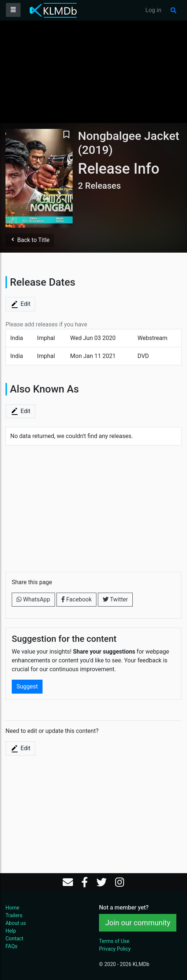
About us (16, 923)
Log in (153, 10)
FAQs (12, 946)
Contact (14, 939)
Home (12, 908)
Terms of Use (114, 941)
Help (11, 931)
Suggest (27, 686)
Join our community (138, 923)
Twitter (115, 599)
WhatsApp (33, 599)
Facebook (76, 599)
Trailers (14, 915)
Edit (20, 304)
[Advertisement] (93, 72)
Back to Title (30, 240)
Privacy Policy (115, 949)
